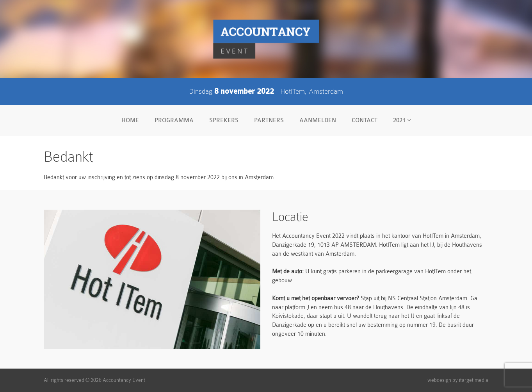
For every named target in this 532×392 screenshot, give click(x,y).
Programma (174, 120)
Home (130, 120)
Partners (269, 120)
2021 (402, 120)
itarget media (474, 380)
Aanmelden (318, 120)
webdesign (439, 380)
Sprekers (224, 120)
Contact (365, 120)
